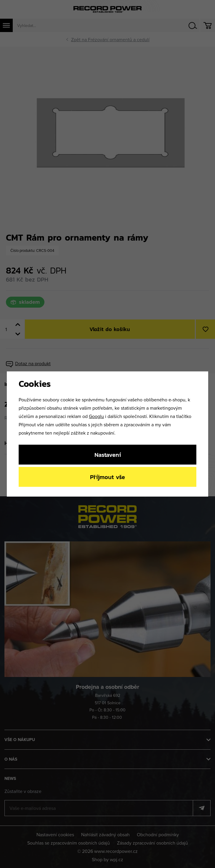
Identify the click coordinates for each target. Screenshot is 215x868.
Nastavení (108, 455)
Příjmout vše (107, 477)
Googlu (96, 416)
